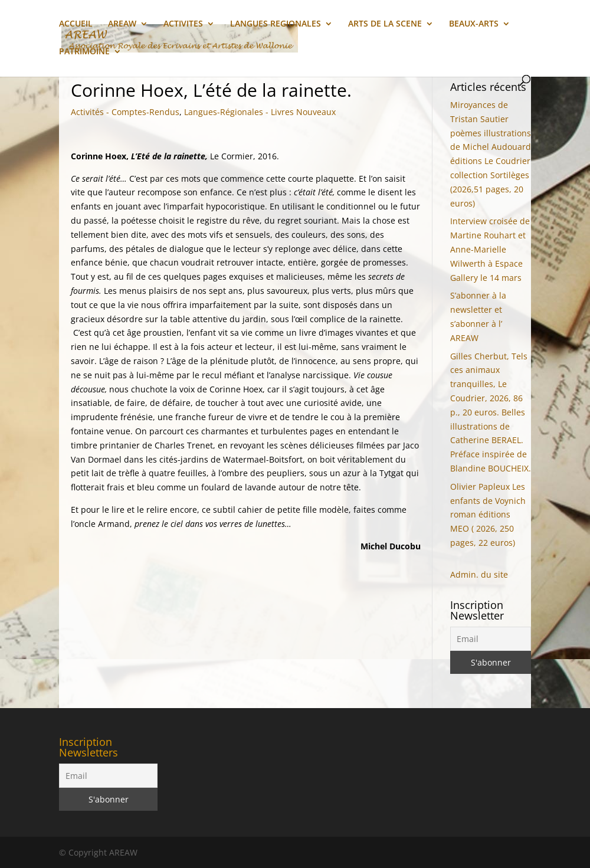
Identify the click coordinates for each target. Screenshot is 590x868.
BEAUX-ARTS (474, 24)
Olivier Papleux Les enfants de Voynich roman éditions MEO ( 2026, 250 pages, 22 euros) (488, 515)
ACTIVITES (183, 24)
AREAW (122, 24)
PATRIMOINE (84, 52)
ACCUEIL (76, 24)
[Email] (491, 639)
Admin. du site (479, 574)
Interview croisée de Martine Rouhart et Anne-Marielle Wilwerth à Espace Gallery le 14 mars (490, 249)
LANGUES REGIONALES (276, 24)
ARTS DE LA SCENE (385, 24)
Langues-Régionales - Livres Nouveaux (260, 112)
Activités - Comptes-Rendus (125, 112)
